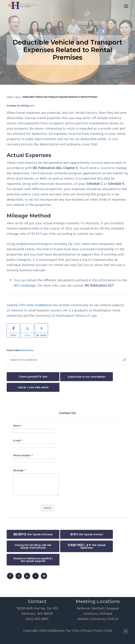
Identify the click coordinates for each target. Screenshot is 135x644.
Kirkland (106, 614)
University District (105, 619)
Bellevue (83, 609)
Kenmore (90, 614)
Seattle (83, 619)
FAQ (109, 631)
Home (10, 97)
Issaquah (113, 609)
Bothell (98, 609)
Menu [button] (125, 6)
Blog (18, 97)
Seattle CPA (16, 305)
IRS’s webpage (25, 286)
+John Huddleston (38, 305)
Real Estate (27, 350)
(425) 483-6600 (37, 619)
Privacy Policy (93, 631)
